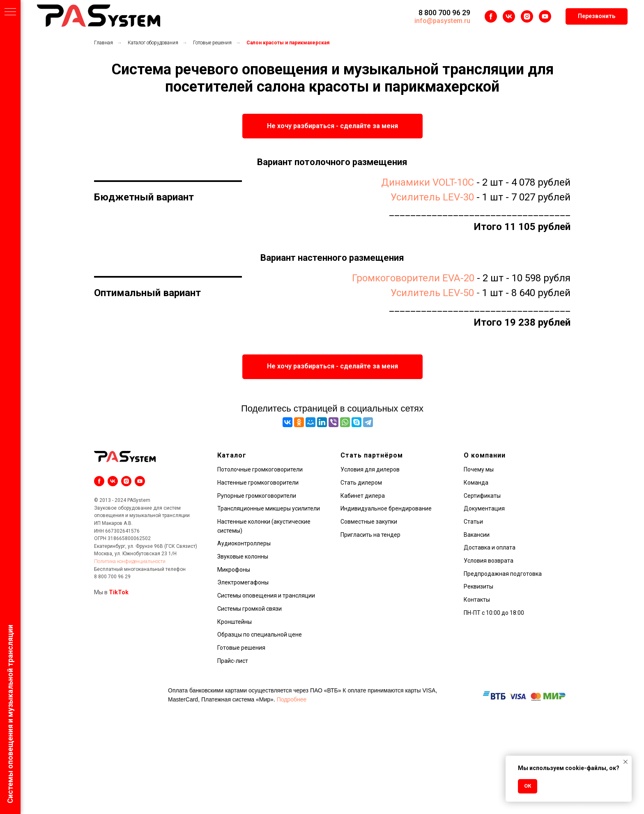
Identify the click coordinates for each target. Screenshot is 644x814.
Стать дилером (361, 483)
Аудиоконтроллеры (244, 543)
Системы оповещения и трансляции (266, 596)
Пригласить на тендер (370, 535)
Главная (103, 43)
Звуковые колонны (243, 556)
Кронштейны (235, 622)
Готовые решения (212, 43)
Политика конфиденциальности (130, 561)
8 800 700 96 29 (444, 13)
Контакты (477, 600)
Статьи (473, 522)
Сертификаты (482, 496)
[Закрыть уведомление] (626, 762)
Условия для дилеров (370, 469)
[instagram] (527, 16)
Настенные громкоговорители (258, 483)
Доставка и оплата (490, 547)
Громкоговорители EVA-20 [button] (413, 278)
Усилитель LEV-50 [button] (432, 293)
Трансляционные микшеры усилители (269, 508)
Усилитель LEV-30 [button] (432, 197)
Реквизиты (478, 586)
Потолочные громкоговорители (260, 469)
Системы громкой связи (250, 609)
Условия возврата (489, 561)
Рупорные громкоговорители (257, 496)
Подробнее (292, 699)
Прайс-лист (233, 661)
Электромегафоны (243, 582)
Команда (476, 483)
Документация (484, 508)
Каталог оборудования (153, 43)
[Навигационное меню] (10, 12)
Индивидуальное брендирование (386, 508)
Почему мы (479, 469)
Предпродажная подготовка (503, 574)
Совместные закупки (369, 522)
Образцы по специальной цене (260, 635)
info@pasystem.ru (442, 21)
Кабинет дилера (363, 496)
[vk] (509, 16)
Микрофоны (234, 570)
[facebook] (491, 16)
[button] (597, 16)
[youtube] (545, 16)
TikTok (119, 592)
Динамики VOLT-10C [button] (428, 182)
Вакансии (477, 535)
